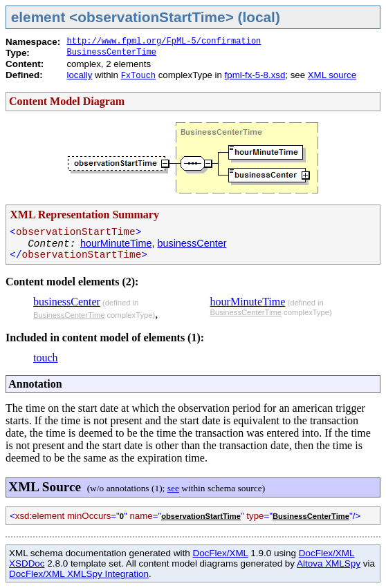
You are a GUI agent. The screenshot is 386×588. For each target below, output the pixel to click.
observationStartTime (201, 516)
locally (79, 75)
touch (46, 358)
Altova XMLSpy (329, 563)
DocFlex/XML (220, 553)
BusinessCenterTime (111, 53)
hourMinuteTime (116, 243)
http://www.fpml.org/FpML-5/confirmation (164, 41)
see (173, 488)
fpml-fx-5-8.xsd (255, 75)
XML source (332, 75)
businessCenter (192, 243)
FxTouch (138, 76)
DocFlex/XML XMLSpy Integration (79, 574)
